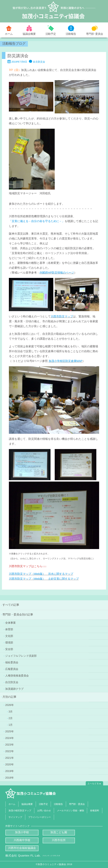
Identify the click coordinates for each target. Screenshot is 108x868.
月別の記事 (9, 697)
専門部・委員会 (77, 804)
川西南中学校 (22, 840)
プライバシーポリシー (40, 817)
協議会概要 (29, 34)
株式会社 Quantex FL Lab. (33, 856)
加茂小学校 (22, 832)
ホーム (9, 34)
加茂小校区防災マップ (20, 811)
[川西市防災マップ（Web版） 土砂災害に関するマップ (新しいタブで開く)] (44, 579)
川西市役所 (59, 840)
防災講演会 (18, 56)
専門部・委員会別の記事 (18, 615)
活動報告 (71, 34)
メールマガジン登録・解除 (70, 811)
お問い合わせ (44, 811)
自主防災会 (39, 62)
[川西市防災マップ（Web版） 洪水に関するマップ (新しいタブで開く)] (41, 574)
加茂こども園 (59, 832)
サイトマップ (15, 817)
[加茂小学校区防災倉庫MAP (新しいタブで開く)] (66, 361)
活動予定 (51, 34)
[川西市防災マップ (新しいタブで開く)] (62, 316)
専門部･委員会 (95, 34)
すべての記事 (11, 605)
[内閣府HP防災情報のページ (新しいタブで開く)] (57, 273)
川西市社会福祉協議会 (22, 848)
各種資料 (95, 811)
